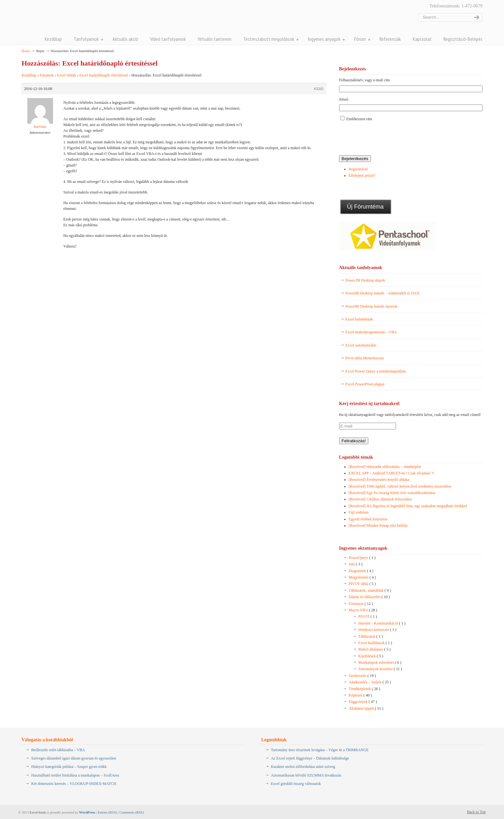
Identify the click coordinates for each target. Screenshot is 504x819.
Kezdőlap (29, 75)
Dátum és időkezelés (369, 597)
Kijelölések (371, 656)
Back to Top (476, 812)
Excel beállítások (375, 643)
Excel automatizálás (361, 345)
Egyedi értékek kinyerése (368, 519)
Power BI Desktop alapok (365, 280)
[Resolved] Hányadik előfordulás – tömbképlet (385, 467)
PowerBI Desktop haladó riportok (372, 306)
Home (26, 51)
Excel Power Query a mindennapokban (376, 371)
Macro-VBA (363, 610)
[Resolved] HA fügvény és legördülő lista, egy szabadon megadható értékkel (408, 506)
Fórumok (47, 75)
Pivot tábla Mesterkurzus (365, 358)
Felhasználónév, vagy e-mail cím (364, 80)
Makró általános (375, 649)
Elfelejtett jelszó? (362, 175)
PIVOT (368, 616)
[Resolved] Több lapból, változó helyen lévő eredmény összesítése (400, 486)
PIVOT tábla (362, 584)
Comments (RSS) (131, 812)
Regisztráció (358, 169)
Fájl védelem (359, 512)
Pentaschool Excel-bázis (85, 19)
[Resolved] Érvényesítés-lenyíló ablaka (379, 480)
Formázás (361, 604)
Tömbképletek (364, 689)
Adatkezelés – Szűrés (370, 682)
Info (356, 564)
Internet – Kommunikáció (382, 623)
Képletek (360, 695)
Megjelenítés (362, 577)
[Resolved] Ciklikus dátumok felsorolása (380, 499)
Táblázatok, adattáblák (370, 590)
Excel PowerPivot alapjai (365, 384)
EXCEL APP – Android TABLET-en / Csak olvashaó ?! (392, 473)
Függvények (363, 702)
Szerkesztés (362, 676)
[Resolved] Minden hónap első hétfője (378, 526)
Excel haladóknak (359, 319)
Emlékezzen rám (359, 119)
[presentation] (388, 139)
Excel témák (67, 75)
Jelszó (344, 99)
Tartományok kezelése (380, 669)
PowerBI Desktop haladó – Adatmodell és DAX (383, 293)
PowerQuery (362, 558)
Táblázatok (371, 636)
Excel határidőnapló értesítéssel (104, 75)
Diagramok (361, 571)
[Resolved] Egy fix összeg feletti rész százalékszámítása (392, 493)
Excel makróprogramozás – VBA (371, 332)
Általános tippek (366, 708)
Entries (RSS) (107, 812)
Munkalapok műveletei (380, 662)
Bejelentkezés (355, 159)
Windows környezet (378, 630)
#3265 (319, 89)
